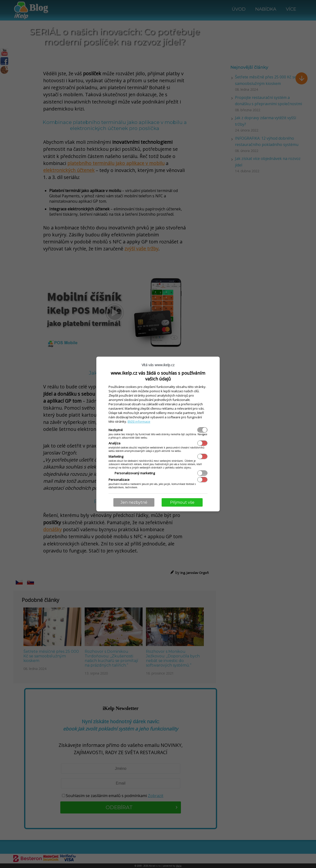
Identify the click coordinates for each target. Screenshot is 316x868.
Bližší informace (139, 421)
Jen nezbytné (134, 502)
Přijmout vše (182, 502)
